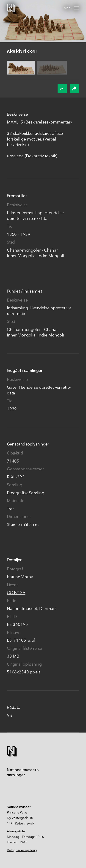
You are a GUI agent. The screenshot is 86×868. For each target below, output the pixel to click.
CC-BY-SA (16, 593)
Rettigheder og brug (22, 850)
